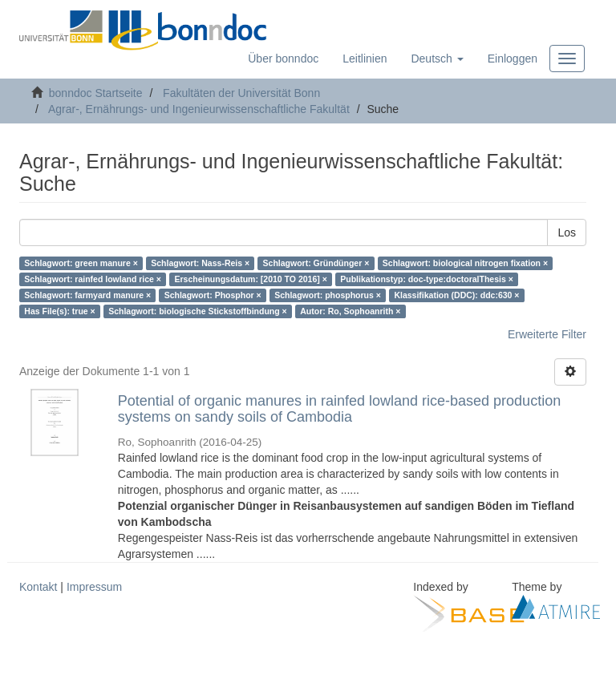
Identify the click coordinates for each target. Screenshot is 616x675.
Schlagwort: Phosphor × (213, 295)
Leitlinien (365, 59)
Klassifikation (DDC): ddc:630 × (456, 295)
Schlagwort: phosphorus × (328, 295)
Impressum (94, 587)
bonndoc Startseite (96, 93)
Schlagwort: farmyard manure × (87, 295)
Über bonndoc (283, 59)
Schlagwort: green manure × (81, 263)
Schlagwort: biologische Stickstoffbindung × (198, 311)
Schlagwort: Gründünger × (316, 263)
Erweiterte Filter (547, 334)
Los (567, 232)
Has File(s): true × (59, 311)
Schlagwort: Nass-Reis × (200, 263)
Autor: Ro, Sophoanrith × (350, 311)
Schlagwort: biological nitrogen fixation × (465, 263)
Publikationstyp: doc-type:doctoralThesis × (427, 279)
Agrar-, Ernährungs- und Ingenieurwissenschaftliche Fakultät (199, 109)
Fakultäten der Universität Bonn (241, 93)
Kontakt (38, 587)
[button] (437, 59)
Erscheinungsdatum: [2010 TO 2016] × (250, 279)
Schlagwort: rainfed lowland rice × (93, 279)
